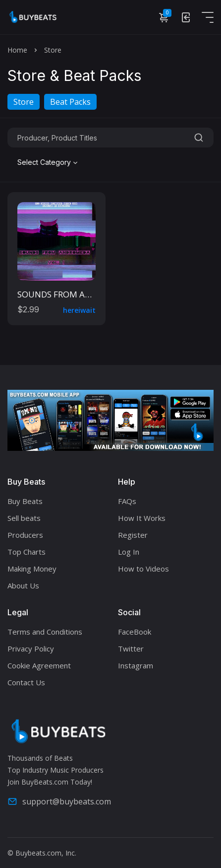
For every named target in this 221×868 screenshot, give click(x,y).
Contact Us (26, 682)
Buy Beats (25, 501)
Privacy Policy (31, 649)
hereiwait (79, 310)
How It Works (142, 518)
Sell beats (24, 518)
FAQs (127, 501)
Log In (129, 552)
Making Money (32, 569)
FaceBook (135, 632)
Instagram (136, 665)
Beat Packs (70, 102)
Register (133, 535)
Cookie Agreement (39, 665)
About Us (23, 585)
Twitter (131, 649)
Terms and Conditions (45, 632)
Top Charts (27, 552)
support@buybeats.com (59, 801)
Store (24, 102)
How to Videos (143, 569)
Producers (25, 535)
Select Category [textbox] (44, 162)
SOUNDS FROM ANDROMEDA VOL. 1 (88, 294)
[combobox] (49, 162)
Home (17, 50)
